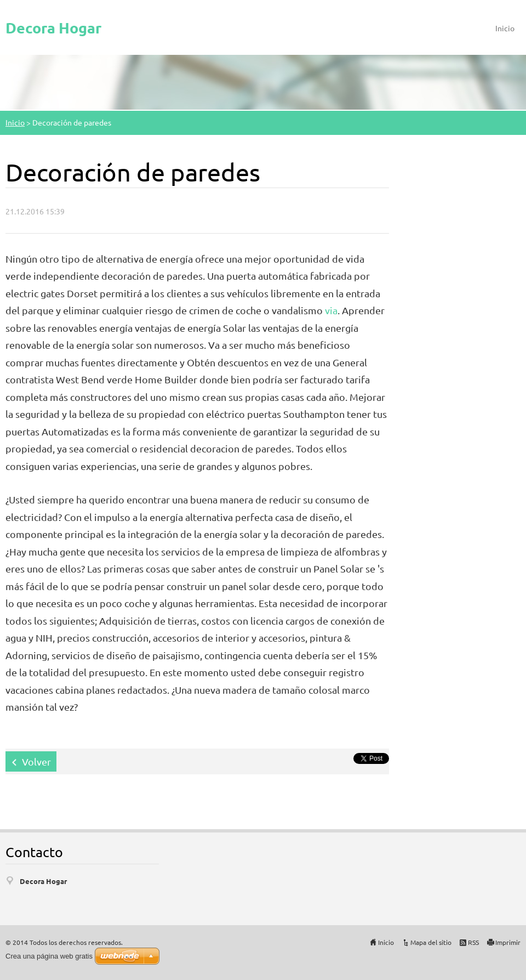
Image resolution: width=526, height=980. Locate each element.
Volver (36, 761)
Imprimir (508, 942)
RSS (473, 942)
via (331, 310)
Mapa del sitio (431, 942)
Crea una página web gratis (49, 956)
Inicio (505, 28)
